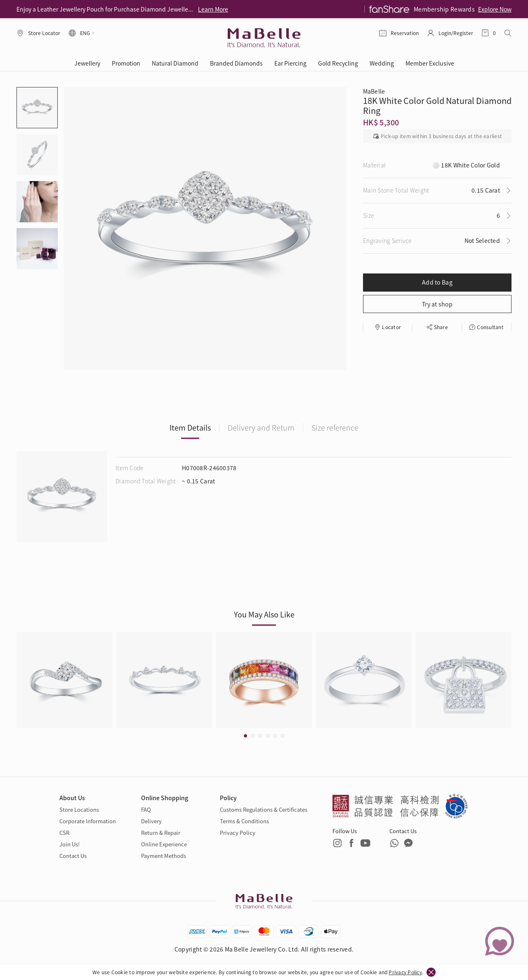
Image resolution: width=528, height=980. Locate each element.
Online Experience (164, 844)
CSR (64, 833)
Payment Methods (164, 856)
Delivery (151, 821)
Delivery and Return (261, 427)
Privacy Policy (405, 972)
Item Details (190, 427)
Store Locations (79, 809)
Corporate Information (88, 821)
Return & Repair (161, 833)
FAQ (146, 809)
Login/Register (456, 33)
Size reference (335, 427)
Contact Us (73, 856)
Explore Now (495, 9)
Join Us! (70, 844)
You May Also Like (264, 614)
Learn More (213, 9)
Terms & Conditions (244, 821)
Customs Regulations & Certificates (264, 809)
